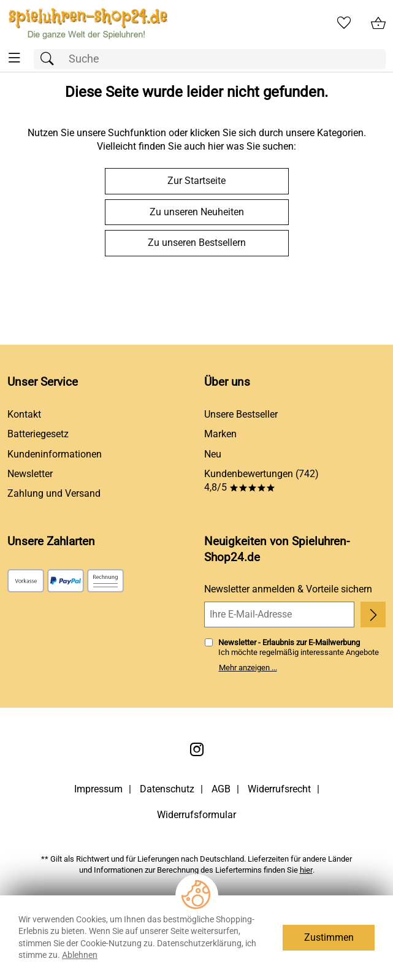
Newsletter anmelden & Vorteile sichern (288, 589)
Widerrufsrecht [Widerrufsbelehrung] (279, 789)
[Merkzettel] (344, 23)
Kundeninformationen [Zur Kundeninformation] (55, 454)
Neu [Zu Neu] (213, 454)
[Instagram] (197, 749)
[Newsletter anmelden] (373, 614)
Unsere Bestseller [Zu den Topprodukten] (241, 414)
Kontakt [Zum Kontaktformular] (24, 414)
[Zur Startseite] (88, 23)
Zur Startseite (196, 181)
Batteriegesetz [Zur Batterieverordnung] (38, 434)
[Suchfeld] (210, 59)
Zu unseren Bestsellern (197, 243)
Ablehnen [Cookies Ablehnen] (80, 955)
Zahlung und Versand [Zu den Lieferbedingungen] (54, 493)
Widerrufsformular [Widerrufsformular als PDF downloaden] (196, 815)
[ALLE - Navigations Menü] (14, 58)
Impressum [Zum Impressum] (98, 789)
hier (306, 870)
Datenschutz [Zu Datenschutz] (167, 789)
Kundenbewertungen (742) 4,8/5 (261, 480)
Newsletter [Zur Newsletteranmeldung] (30, 474)
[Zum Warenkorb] (378, 23)
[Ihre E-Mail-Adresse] (280, 614)
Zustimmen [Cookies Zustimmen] (329, 937)
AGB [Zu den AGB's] (221, 789)
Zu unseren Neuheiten (197, 212)
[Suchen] (50, 59)
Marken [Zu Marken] (220, 434)
